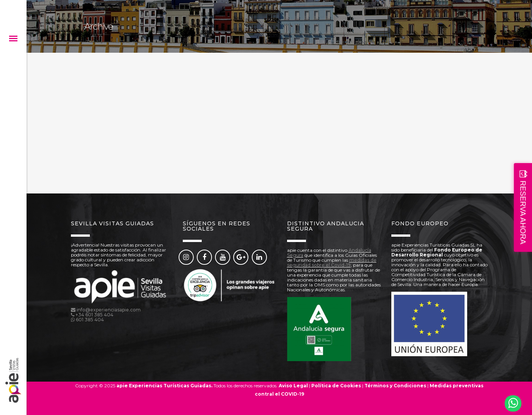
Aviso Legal (293, 386)
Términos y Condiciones (395, 386)
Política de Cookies (336, 386)
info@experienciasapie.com (109, 310)
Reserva (279, 402)
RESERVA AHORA (523, 212)
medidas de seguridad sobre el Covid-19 (332, 263)
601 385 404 (90, 320)
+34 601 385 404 (94, 315)
